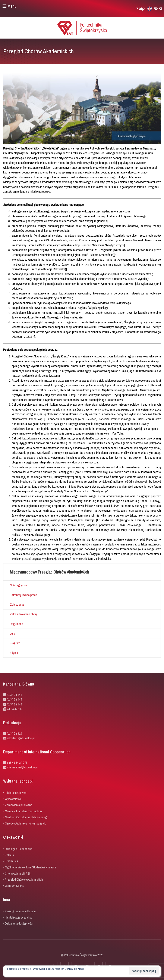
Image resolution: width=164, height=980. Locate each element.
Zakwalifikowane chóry (24, 614)
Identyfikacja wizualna (18, 917)
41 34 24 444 (14, 695)
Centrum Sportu (15, 885)
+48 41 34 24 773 (17, 763)
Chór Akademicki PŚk (18, 873)
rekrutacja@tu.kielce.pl (21, 738)
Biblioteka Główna (16, 793)
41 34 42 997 (15, 709)
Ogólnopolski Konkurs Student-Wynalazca (31, 867)
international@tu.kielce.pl (22, 767)
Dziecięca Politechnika (19, 849)
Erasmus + (12, 861)
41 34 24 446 (14, 704)
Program (15, 643)
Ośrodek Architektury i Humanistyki (26, 823)
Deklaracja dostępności (19, 923)
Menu (10, 6)
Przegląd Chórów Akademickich (24, 879)
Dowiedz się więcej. (75, 969)
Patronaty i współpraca (23, 595)
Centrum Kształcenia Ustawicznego (27, 817)
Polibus (9, 855)
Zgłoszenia (17, 604)
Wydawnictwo (13, 799)
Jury (12, 633)
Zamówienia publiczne (19, 805)
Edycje (14, 653)
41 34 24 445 (14, 699)
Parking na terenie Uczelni (21, 911)
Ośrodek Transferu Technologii (24, 811)
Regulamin (16, 624)
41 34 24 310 (14, 733)
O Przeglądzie (18, 585)
